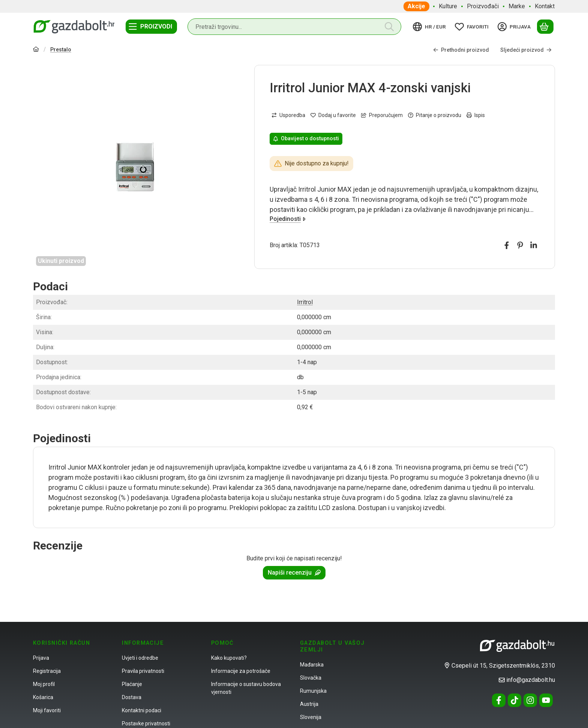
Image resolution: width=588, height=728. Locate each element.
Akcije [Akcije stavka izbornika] (416, 6)
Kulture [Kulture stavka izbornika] (448, 6)
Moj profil (44, 684)
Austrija (309, 704)
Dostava (132, 697)
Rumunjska (313, 691)
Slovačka (311, 678)
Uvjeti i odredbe (140, 658)
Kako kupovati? (229, 658)
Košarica (43, 697)
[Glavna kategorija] (36, 50)
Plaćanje (132, 684)
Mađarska (312, 665)
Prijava (41, 658)
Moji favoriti (47, 710)
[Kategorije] (151, 27)
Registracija (47, 671)
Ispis (476, 115)
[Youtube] (546, 700)
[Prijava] (515, 27)
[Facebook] (499, 700)
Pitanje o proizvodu (435, 115)
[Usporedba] (288, 115)
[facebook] (507, 245)
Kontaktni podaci (142, 710)
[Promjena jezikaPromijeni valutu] (430, 27)
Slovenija (311, 717)
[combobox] (294, 27)
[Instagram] (530, 700)
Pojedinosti (288, 219)
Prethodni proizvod (461, 50)
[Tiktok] (514, 700)
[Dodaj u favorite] (333, 115)
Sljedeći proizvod (526, 50)
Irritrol (305, 302)
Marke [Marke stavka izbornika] (517, 6)
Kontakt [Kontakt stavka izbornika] (545, 6)
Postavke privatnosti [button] (146, 723)
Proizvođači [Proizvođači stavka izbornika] (483, 6)
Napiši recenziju (294, 573)
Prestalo (61, 50)
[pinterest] (520, 245)
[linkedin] (534, 245)
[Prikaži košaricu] (545, 27)
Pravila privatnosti (143, 671)
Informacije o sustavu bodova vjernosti (246, 688)
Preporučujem (382, 115)
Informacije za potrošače (241, 671)
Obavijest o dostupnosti (306, 138)
